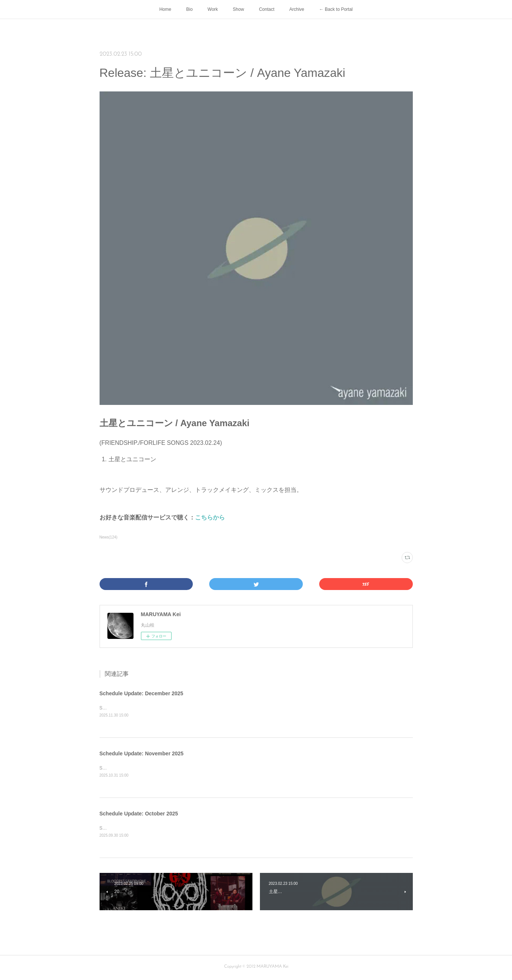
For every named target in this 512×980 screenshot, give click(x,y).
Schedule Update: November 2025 (142, 754)
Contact (266, 9)
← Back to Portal (336, 9)
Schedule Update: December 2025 (142, 693)
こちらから (210, 517)
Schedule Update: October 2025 (139, 815)
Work (213, 9)
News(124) (109, 537)
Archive (297, 9)
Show (238, 9)
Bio (189, 9)
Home (165, 9)
